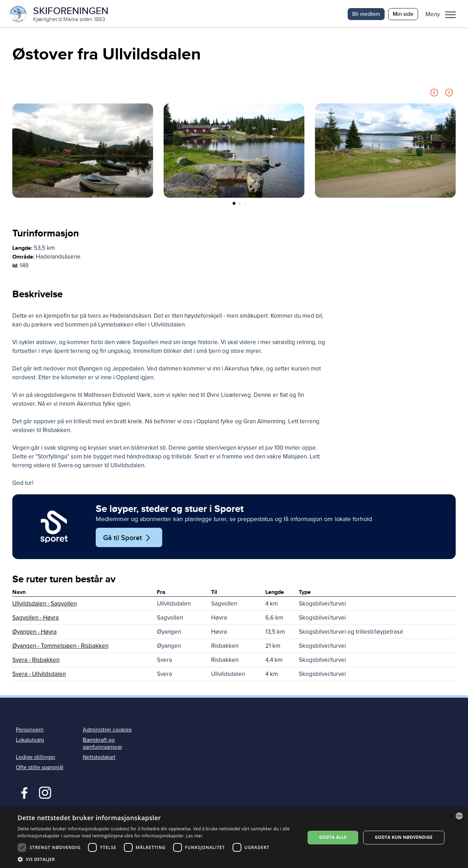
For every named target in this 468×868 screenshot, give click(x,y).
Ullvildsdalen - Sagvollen (45, 604)
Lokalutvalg (30, 741)
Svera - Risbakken (36, 661)
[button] (443, 14)
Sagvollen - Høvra (36, 618)
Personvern (30, 730)
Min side (403, 14)
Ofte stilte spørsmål (40, 768)
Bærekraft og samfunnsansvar (102, 744)
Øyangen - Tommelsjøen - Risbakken (60, 647)
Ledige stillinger (36, 758)
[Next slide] (449, 94)
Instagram (45, 793)
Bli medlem (366, 14)
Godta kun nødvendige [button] (404, 837)
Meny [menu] (450, 15)
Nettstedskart (99, 758)
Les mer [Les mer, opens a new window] (194, 836)
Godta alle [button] (333, 837)
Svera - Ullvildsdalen (39, 675)
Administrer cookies (107, 730)
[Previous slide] (434, 94)
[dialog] (234, 838)
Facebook (23, 793)
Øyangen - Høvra (34, 632)
